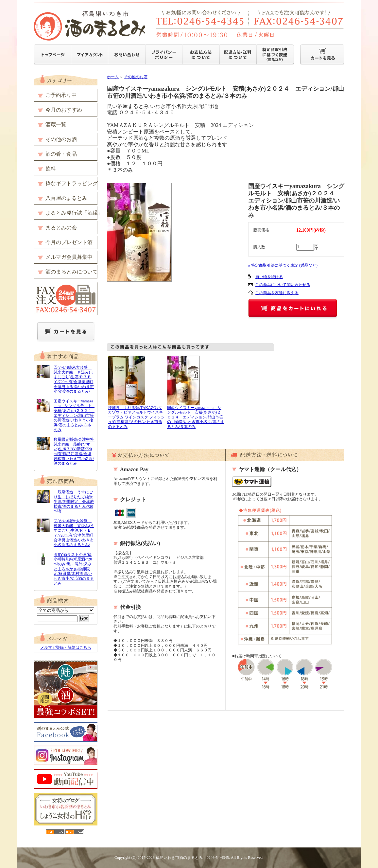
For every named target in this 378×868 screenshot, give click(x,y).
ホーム (113, 77)
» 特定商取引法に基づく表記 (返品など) (283, 265)
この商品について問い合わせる (283, 285)
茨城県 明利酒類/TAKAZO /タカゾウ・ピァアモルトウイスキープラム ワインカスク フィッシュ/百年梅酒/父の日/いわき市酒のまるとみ (136, 417)
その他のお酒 (136, 77)
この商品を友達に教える (277, 293)
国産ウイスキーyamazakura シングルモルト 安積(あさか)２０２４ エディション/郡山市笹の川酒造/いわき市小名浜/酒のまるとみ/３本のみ (196, 417)
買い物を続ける (269, 277)
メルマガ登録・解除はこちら (66, 647)
